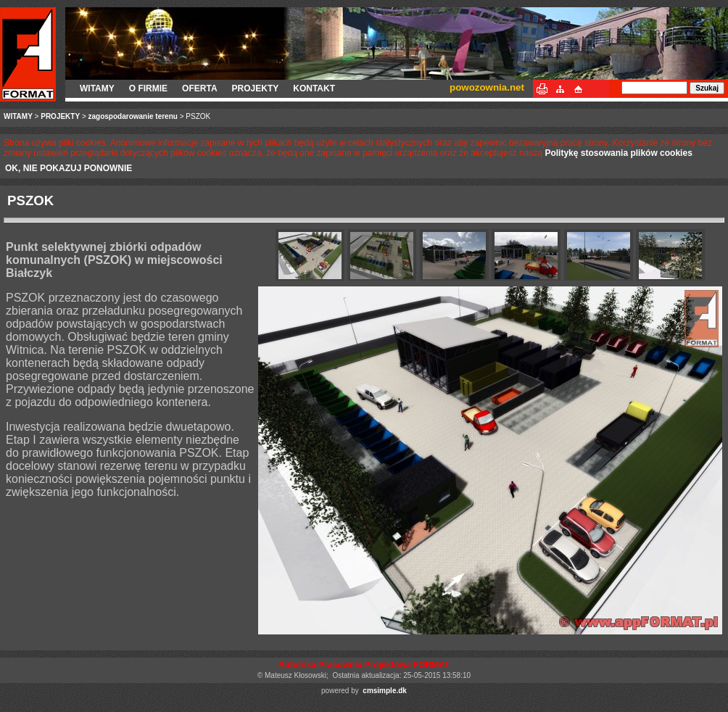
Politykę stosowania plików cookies (618, 153)
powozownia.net (487, 87)
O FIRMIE (148, 88)
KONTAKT (314, 88)
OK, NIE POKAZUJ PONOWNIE (69, 168)
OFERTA (199, 88)
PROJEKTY (256, 88)
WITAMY (97, 88)
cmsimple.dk (385, 691)
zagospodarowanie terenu (133, 116)
